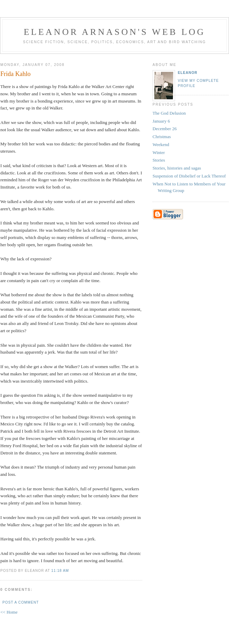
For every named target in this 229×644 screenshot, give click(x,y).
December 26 (165, 129)
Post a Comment (21, 602)
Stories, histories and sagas (177, 168)
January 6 (161, 121)
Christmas (162, 137)
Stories (159, 160)
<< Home (9, 612)
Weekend (161, 145)
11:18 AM (60, 571)
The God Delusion (169, 113)
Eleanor (188, 73)
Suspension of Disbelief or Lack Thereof (189, 176)
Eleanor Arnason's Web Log (115, 32)
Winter (159, 152)
